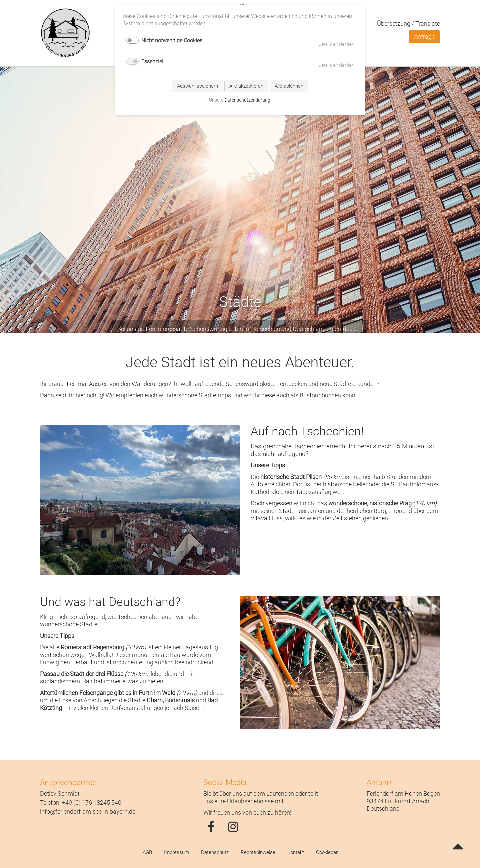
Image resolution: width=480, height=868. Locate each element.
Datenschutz (215, 852)
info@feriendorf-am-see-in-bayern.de (88, 811)
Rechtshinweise (258, 852)
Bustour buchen (320, 395)
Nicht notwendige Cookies (172, 40)
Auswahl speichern (197, 86)
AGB (147, 852)
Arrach (421, 801)
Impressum (176, 852)
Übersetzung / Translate (408, 23)
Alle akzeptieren (246, 86)
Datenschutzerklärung (247, 100)
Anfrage (424, 36)
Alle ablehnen (289, 86)
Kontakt (296, 852)
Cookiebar (327, 852)
